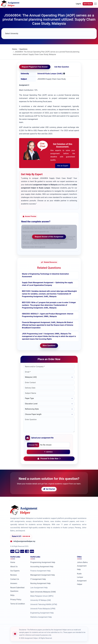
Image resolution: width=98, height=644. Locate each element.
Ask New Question (62, 67)
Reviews (14, 575)
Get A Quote (88, 4)
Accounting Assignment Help (42, 567)
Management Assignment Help (43, 575)
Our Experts (15, 571)
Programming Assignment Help (43, 562)
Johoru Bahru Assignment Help (82, 566)
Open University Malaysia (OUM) (43, 592)
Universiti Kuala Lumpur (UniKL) (50, 74)
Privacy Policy (16, 600)
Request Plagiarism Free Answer (35, 67)
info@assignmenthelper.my (24, 541)
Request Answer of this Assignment (49, 237)
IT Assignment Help (38, 579)
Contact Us (15, 579)
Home (15, 49)
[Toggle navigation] (95, 4)
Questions (23, 49)
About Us (14, 567)
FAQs (12, 595)
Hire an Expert (63, 166)
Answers (14, 583)
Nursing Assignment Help (40, 583)
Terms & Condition (18, 604)
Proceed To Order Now (49, 459)
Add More (48, 452)
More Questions (49, 346)
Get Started (49, 489)
